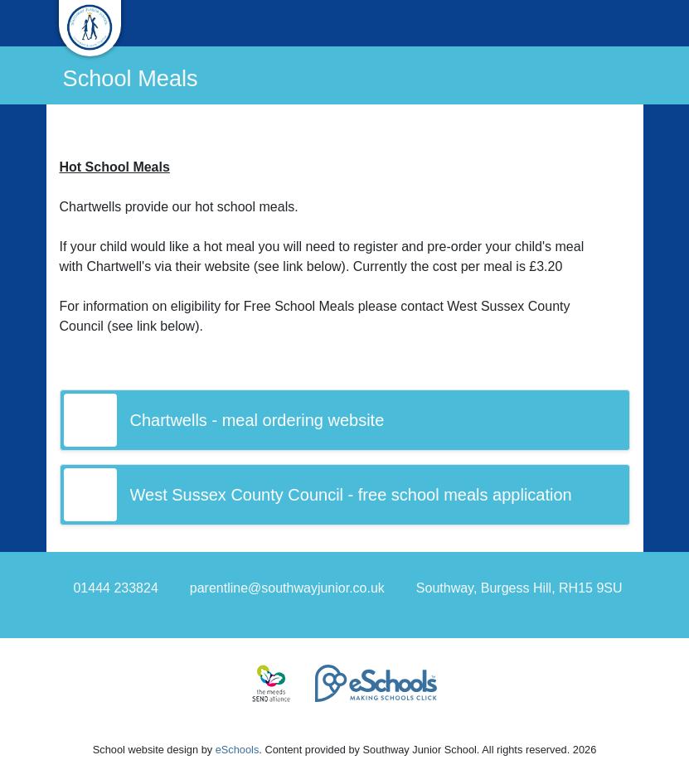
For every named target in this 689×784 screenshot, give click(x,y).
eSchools (238, 750)
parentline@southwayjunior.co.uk (287, 588)
